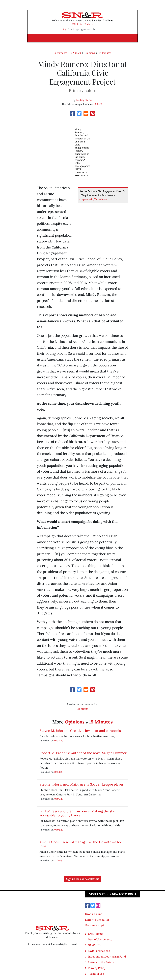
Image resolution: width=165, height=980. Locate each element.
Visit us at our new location (113, 894)
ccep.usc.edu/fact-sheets (93, 199)
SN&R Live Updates (82, 24)
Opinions (90, 53)
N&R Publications (99, 951)
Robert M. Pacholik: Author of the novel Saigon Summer (83, 753)
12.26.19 (58, 860)
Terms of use (96, 974)
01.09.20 (59, 799)
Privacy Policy (97, 968)
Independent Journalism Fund (107, 957)
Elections (82, 709)
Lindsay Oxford (84, 100)
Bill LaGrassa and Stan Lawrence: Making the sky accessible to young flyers (77, 813)
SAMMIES (94, 945)
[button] (133, 38)
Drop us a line (94, 914)
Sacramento (60, 53)
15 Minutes (105, 53)
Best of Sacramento (100, 939)
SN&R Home (96, 934)
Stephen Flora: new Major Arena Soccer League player (82, 784)
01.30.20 (59, 740)
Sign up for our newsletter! (82, 879)
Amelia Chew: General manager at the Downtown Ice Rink (81, 844)
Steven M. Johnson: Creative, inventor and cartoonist (81, 731)
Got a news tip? (95, 925)
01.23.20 (59, 772)
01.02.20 (59, 830)
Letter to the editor (97, 920)
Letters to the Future (101, 962)
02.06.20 (76, 53)
